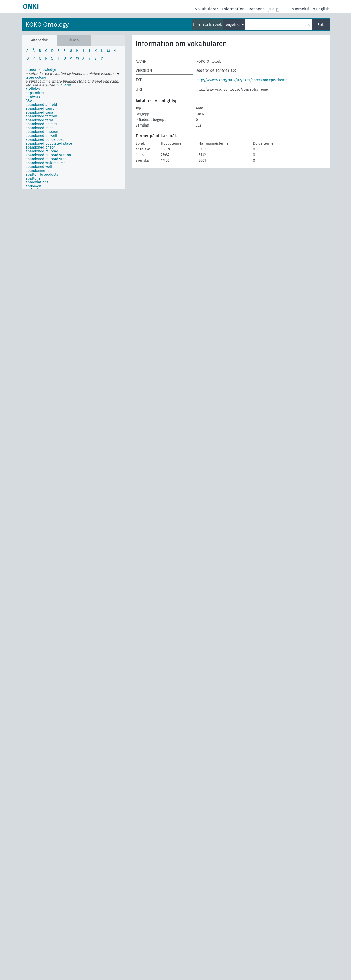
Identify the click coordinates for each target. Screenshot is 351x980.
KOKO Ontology (47, 25)
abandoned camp (40, 109)
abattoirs (33, 178)
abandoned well (39, 167)
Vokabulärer (207, 9)
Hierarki (74, 40)
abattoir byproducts (42, 175)
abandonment (37, 171)
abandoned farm (39, 120)
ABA (29, 101)
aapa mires (35, 93)
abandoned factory (41, 116)
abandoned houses (41, 124)
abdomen (33, 186)
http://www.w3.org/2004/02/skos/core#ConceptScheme (242, 80)
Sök (321, 25)
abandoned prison (41, 147)
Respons (256, 9)
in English (320, 9)
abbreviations (37, 182)
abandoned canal (40, 112)
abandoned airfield (41, 105)
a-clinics (33, 89)
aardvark (33, 97)
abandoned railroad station (48, 155)
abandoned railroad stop (46, 159)
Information (233, 9)
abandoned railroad (42, 151)
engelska (233, 25)
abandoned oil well (41, 136)
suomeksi (301, 9)
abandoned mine (40, 128)
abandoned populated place (49, 143)
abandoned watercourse (46, 163)
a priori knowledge (41, 70)
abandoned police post (45, 140)
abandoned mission (42, 132)
